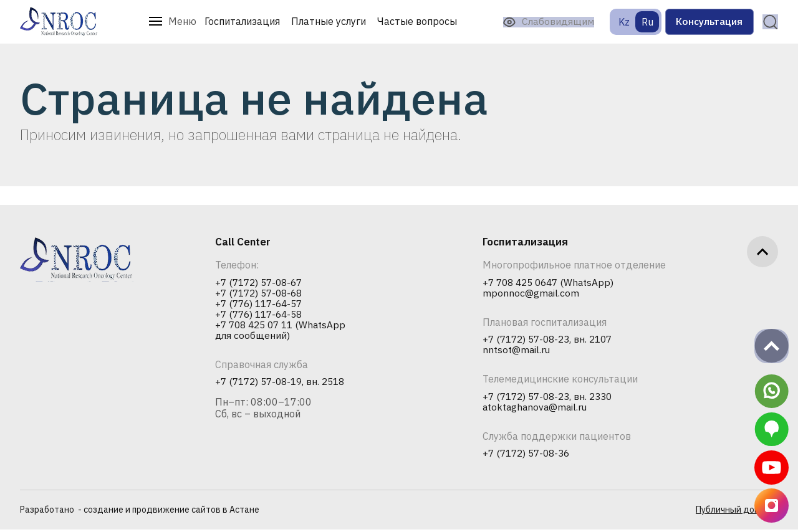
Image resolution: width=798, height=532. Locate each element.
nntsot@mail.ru (517, 351)
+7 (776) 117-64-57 (262, 305)
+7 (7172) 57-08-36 (529, 456)
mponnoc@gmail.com (531, 293)
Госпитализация (234, 21)
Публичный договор (737, 513)
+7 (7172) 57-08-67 (262, 283)
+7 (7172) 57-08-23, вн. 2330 (552, 398)
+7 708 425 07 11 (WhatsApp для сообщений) (284, 332)
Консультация (702, 22)
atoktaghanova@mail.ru (536, 409)
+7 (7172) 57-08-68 (262, 293)
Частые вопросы (409, 21)
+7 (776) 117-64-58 (262, 316)
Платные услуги (320, 21)
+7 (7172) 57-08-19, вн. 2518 (284, 384)
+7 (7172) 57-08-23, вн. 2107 (552, 341)
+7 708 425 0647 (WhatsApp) (552, 283)
